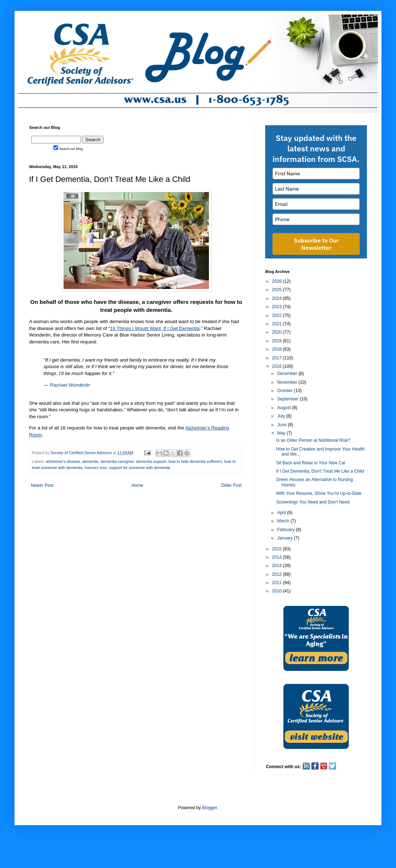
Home (137, 485)
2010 (278, 591)
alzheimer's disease (63, 461)
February (286, 530)
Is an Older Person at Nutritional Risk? (313, 440)
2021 (278, 324)
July (282, 416)
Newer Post (42, 485)
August (285, 408)
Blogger (209, 808)
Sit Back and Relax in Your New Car (311, 463)
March (284, 521)
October (286, 391)
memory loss (96, 468)
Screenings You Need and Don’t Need (313, 502)
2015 (278, 549)
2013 (278, 566)
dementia (90, 461)
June (282, 425)
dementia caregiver (117, 461)
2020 (278, 332)
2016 (278, 366)
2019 (278, 341)
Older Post (231, 485)
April (282, 513)
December (288, 374)
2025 (278, 290)
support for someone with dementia (140, 468)
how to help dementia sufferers (195, 461)
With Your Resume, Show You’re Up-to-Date (319, 493)
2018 (278, 349)
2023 (278, 307)
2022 (278, 315)
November (288, 382)
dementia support (151, 461)
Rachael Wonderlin (70, 385)
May (282, 433)
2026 (278, 281)
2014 (278, 557)
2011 (278, 583)
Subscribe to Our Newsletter (316, 244)
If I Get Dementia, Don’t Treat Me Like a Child (320, 471)
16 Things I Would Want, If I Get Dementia (155, 328)
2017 (278, 358)
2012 (278, 574)
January (286, 538)
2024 (278, 298)
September (288, 399)
